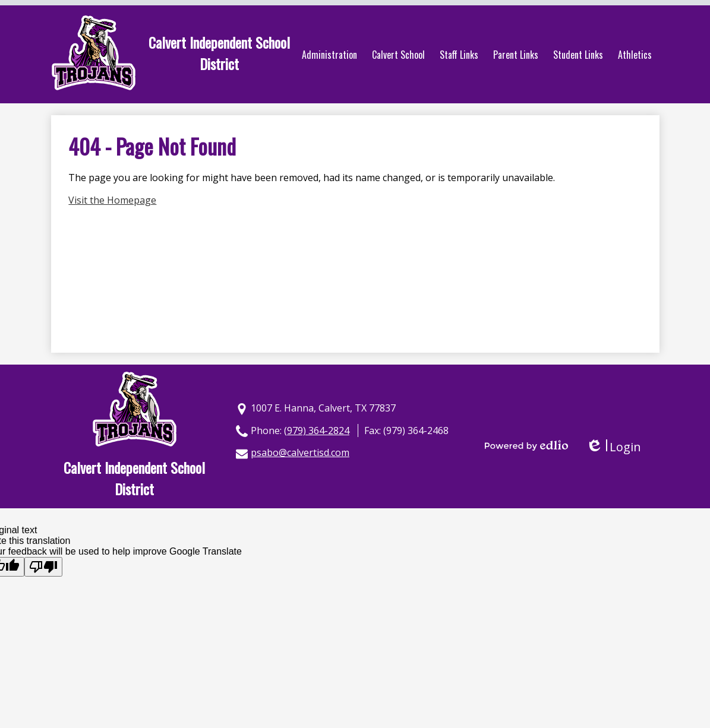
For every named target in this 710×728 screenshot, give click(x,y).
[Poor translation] (43, 567)
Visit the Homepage (112, 200)
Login (613, 447)
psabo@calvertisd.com (300, 452)
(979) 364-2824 (317, 431)
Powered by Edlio (526, 445)
